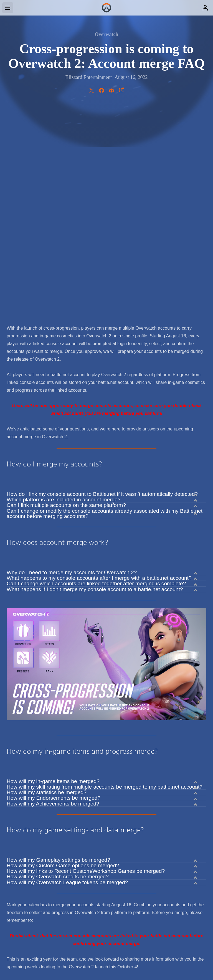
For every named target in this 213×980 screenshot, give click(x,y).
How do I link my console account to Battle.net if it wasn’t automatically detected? (102, 286)
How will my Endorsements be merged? (54, 590)
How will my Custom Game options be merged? (63, 658)
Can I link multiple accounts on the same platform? (66, 297)
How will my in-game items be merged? (53, 574)
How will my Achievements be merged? (53, 596)
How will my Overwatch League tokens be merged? (67, 675)
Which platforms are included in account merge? (64, 292)
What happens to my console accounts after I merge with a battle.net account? (99, 370)
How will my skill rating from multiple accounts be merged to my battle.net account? (105, 579)
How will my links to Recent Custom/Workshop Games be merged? (86, 663)
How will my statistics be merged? (47, 585)
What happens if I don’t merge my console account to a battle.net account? (95, 382)
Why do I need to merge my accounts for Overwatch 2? (72, 365)
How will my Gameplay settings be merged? (58, 652)
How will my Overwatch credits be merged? (58, 669)
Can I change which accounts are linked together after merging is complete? (96, 376)
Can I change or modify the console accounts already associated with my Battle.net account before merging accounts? (105, 306)
